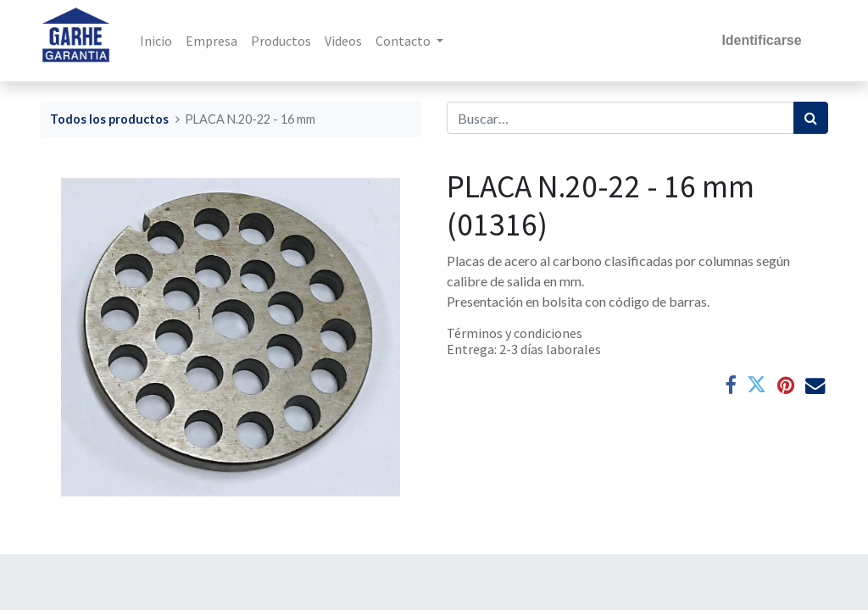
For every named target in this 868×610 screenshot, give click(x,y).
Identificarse (761, 40)
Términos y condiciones (515, 333)
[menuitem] (157, 41)
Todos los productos (109, 119)
